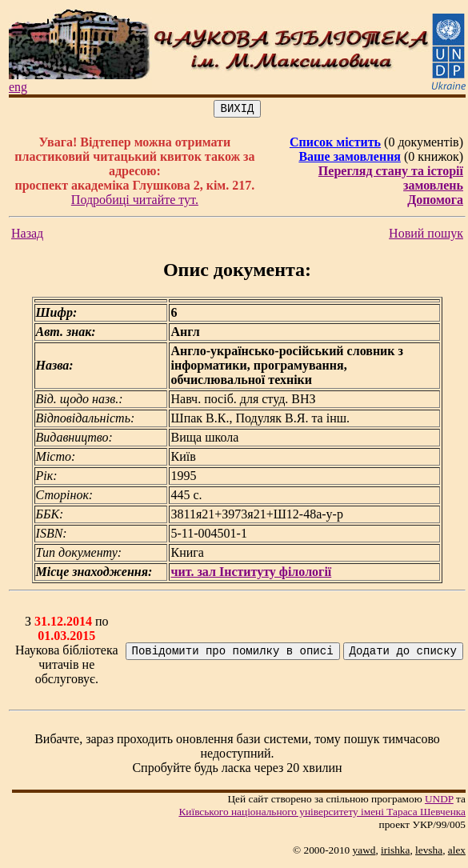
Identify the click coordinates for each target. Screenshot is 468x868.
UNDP (439, 801)
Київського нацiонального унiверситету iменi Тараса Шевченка (322, 814)
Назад (27, 236)
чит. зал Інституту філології (251, 574)
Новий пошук (426, 236)
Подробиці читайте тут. (135, 202)
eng (18, 87)
